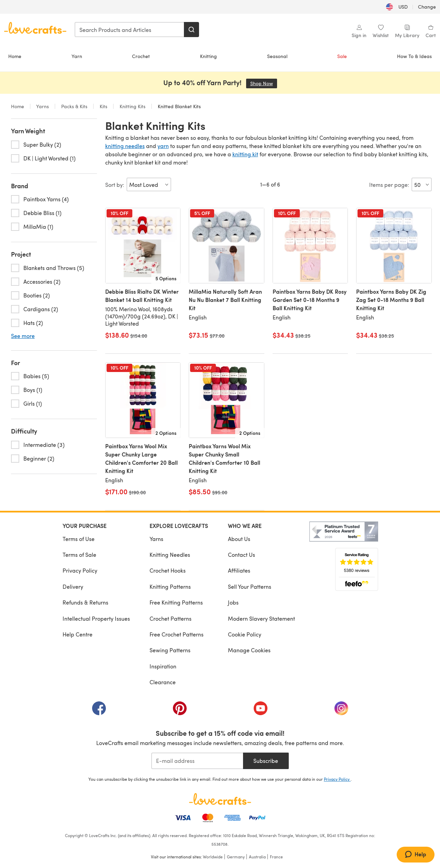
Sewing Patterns (170, 650)
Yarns (43, 106)
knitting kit (245, 154)
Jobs (233, 602)
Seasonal (277, 56)
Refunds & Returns (85, 602)
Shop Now (264, 83)
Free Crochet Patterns (177, 634)
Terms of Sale (79, 555)
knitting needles (125, 146)
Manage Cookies (249, 650)
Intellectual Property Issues (96, 618)
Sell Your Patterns (250, 587)
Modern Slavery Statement (261, 618)
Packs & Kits (74, 106)
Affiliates (239, 570)
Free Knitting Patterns (176, 602)
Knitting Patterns (170, 587)
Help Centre (78, 634)
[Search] (191, 30)
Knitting (208, 56)
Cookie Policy (245, 634)
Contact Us (241, 555)
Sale (342, 56)
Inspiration (163, 666)
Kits (103, 106)
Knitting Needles (170, 555)
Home (15, 56)
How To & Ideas (414, 56)
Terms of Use (79, 539)
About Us (239, 539)
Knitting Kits (133, 106)
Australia (257, 857)
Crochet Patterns (170, 618)
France (276, 857)
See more (23, 336)
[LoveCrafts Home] (220, 799)
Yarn (77, 56)
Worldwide (213, 857)
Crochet (141, 56)
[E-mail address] (197, 761)
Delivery (73, 587)
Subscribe (266, 761)
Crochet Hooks (168, 570)
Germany (236, 857)
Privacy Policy (80, 570)
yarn (163, 146)
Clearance (163, 682)
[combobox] (130, 30)
